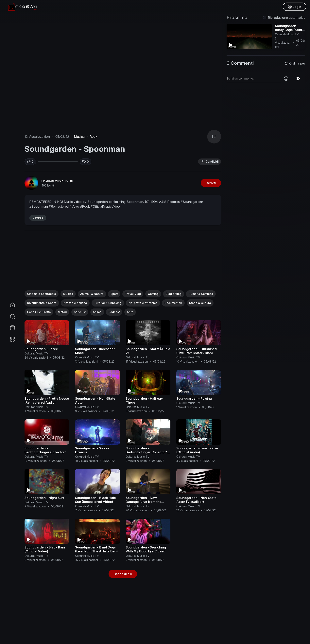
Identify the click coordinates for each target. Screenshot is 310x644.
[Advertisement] (123, 263)
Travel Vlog (133, 294)
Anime (97, 312)
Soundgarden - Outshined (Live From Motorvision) (197, 351)
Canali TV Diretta (39, 312)
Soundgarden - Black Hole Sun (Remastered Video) (95, 500)
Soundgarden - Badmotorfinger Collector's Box (46, 452)
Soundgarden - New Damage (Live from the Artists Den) (144, 502)
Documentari (173, 303)
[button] (10, 316)
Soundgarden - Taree (41, 349)
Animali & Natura (92, 294)
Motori (62, 312)
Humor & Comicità (201, 294)
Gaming (153, 294)
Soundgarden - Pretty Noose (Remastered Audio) (47, 400)
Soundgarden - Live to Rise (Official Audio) (197, 450)
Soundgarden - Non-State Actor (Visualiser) (196, 500)
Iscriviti (211, 183)
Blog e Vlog (174, 294)
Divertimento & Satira (42, 303)
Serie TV (80, 312)
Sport (114, 294)
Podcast (114, 312)
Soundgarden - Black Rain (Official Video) (45, 549)
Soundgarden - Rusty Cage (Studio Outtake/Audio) (290, 30)
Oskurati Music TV (57, 181)
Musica (79, 137)
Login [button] (294, 7)
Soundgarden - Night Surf (44, 498)
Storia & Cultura (200, 303)
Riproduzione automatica (287, 18)
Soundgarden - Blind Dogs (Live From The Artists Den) (96, 549)
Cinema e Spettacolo (42, 294)
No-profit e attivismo (143, 303)
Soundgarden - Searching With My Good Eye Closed (146, 549)
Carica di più (123, 574)
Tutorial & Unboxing (108, 303)
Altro (130, 312)
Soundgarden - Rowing (194, 398)
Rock (93, 137)
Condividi (210, 162)
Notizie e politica (75, 303)
